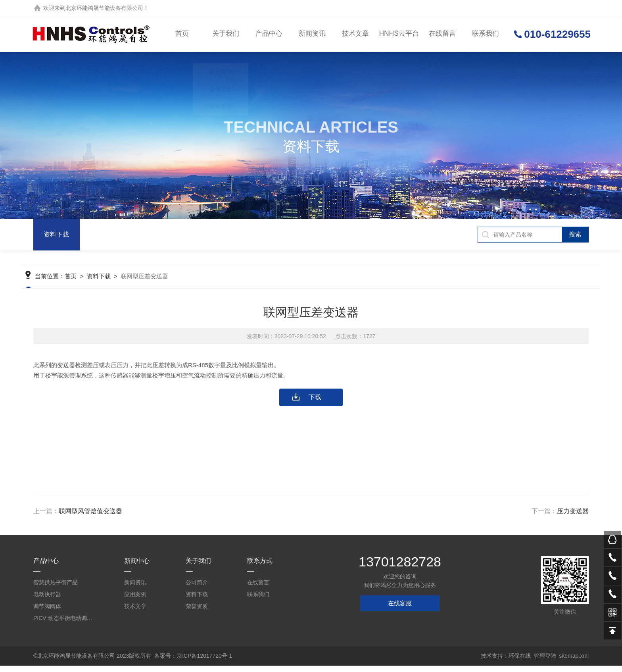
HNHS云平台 (398, 34)
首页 (182, 34)
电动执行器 (47, 601)
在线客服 (400, 609)
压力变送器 (573, 517)
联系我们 (484, 34)
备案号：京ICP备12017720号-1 (193, 662)
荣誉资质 (197, 612)
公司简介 (197, 589)
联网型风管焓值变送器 (90, 517)
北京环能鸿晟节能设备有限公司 (104, 8)
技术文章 (355, 34)
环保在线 (520, 662)
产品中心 (269, 34)
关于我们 (226, 34)
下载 (315, 403)
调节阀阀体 (47, 612)
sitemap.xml (574, 662)
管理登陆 (545, 662)
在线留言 (441, 34)
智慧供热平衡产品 (56, 589)
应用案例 (135, 601)
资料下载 (56, 234)
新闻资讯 (312, 34)
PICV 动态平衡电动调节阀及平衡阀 (65, 624)
